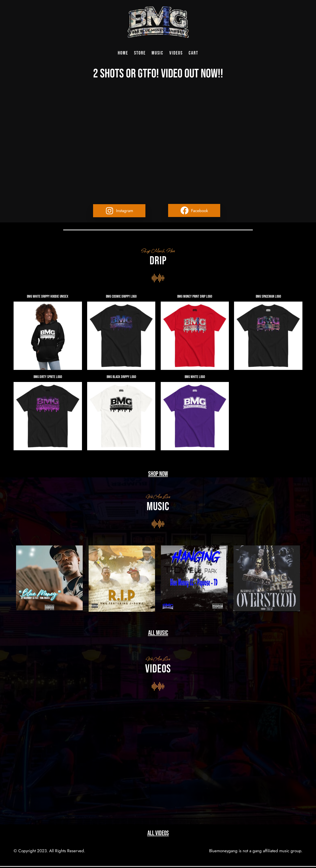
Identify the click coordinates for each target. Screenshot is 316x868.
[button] (119, 211)
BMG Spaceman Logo (268, 297)
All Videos (158, 833)
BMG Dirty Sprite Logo (48, 377)
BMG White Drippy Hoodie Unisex (48, 297)
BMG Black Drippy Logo (121, 377)
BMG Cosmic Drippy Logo (121, 297)
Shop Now (158, 474)
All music (158, 633)
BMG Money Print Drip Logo (195, 297)
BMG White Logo (195, 377)
